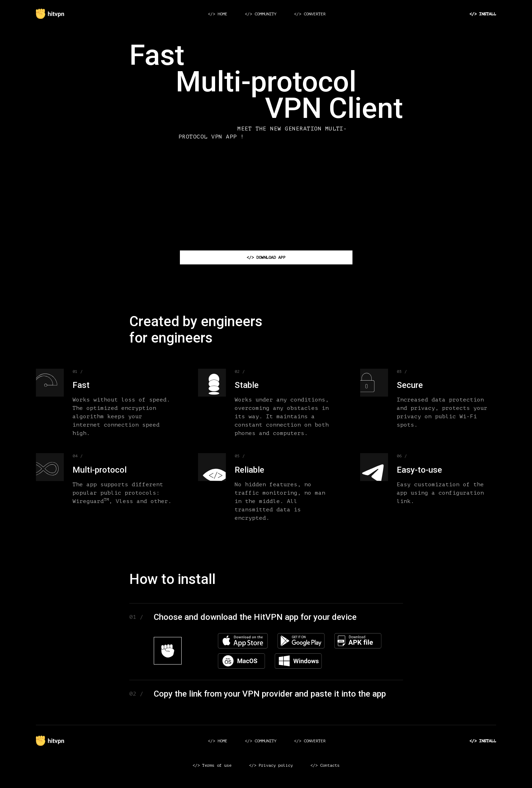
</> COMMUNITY (261, 14)
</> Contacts (325, 765)
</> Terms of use (212, 765)
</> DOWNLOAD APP (266, 257)
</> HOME (218, 14)
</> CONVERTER (310, 14)
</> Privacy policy (271, 765)
